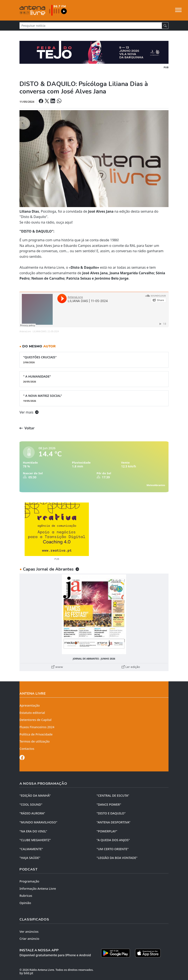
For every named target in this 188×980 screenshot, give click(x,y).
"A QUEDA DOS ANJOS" (113, 840)
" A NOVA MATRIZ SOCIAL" (94, 398)
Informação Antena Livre (38, 889)
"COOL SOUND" (31, 804)
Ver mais (29, 412)
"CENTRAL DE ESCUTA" (113, 795)
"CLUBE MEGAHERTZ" (35, 840)
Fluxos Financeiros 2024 (37, 727)
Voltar (27, 428)
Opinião (25, 903)
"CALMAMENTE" (31, 849)
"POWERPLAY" (107, 831)
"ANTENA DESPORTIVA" (113, 822)
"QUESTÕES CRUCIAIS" (94, 360)
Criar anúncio (29, 939)
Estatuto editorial (32, 713)
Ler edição (131, 667)
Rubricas (26, 896)
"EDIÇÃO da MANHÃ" (35, 795)
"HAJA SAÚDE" (30, 858)
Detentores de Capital (35, 720)
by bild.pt (26, 973)
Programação (29, 881)
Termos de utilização (35, 741)
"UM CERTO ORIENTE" (113, 849)
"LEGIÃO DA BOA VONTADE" (117, 858)
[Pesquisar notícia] (91, 26)
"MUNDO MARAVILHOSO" (38, 822)
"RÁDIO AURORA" (32, 813)
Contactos (27, 749)
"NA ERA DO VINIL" (33, 831)
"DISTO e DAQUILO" (111, 813)
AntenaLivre (25, 331)
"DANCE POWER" (109, 804)
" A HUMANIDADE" (94, 379)
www (57, 667)
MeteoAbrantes (156, 485)
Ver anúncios (29, 932)
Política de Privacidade (36, 734)
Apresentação (30, 705)
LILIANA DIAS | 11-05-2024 (46, 331)
